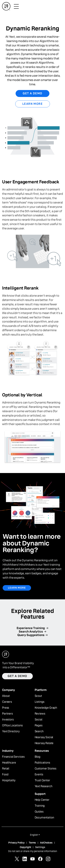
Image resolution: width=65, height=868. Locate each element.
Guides (39, 812)
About (6, 696)
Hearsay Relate (44, 743)
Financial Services (13, 757)
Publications (42, 763)
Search (39, 731)
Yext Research (44, 786)
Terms (32, 843)
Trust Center (42, 780)
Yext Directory (11, 731)
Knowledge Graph (46, 708)
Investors (8, 720)
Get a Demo (32, 93)
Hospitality (9, 780)
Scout (38, 696)
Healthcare (9, 763)
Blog (38, 757)
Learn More (33, 104)
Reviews (40, 714)
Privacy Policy (16, 843)
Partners (7, 714)
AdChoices (46, 843)
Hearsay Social (44, 737)
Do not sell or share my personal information (33, 851)
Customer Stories (45, 769)
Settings (40, 847)
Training (40, 806)
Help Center (42, 800)
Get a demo (17, 676)
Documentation (44, 818)
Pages (39, 726)
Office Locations (12, 726)
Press (6, 708)
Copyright (25, 847)
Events (39, 775)
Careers (7, 702)
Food (5, 775)
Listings (40, 702)
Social (38, 720)
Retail (6, 769)
